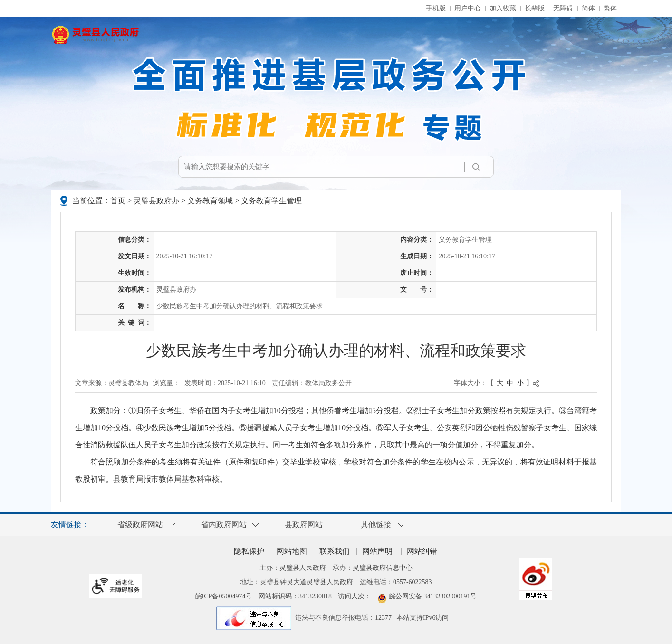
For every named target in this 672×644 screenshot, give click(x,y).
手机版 (436, 8)
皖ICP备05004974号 (224, 596)
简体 (588, 8)
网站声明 (377, 551)
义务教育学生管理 (271, 201)
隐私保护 (249, 551)
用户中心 (468, 8)
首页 (118, 201)
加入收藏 (503, 8)
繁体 (610, 8)
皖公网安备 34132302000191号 (433, 596)
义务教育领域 (210, 201)
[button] (535, 8)
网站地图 (292, 551)
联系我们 (335, 551)
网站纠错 (422, 551)
